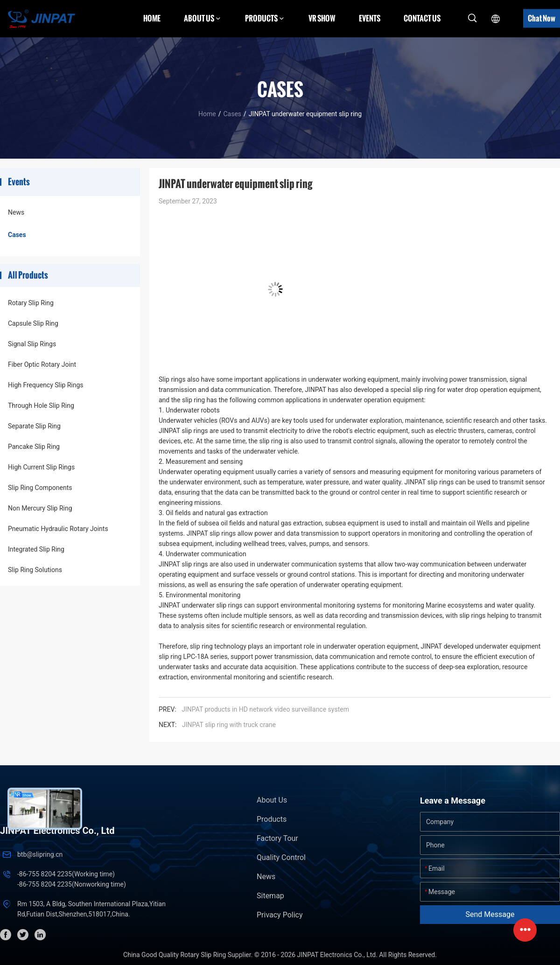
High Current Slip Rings (41, 467)
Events (370, 18)
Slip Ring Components (40, 488)
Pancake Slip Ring (34, 447)
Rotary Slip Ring (31, 303)
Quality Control (281, 857)
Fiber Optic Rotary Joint (42, 364)
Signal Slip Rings (32, 344)
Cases (232, 114)
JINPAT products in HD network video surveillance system (265, 709)
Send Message (490, 914)
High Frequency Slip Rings (46, 385)
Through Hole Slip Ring (41, 406)
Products (272, 819)
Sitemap (270, 896)
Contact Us (422, 18)
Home (152, 18)
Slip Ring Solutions (35, 570)
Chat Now (542, 18)
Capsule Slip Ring (33, 323)
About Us (272, 800)
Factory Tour (277, 838)
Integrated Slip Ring (36, 549)
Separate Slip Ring (34, 426)
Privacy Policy (280, 915)
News (16, 212)
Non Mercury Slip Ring (40, 508)
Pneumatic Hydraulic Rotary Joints (58, 529)
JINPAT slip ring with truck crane (229, 725)
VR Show (322, 18)
